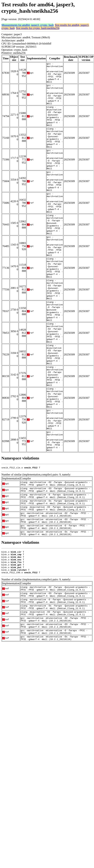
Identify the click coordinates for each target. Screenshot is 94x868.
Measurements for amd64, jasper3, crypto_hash (28, 25)
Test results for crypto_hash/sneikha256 (38, 28)
